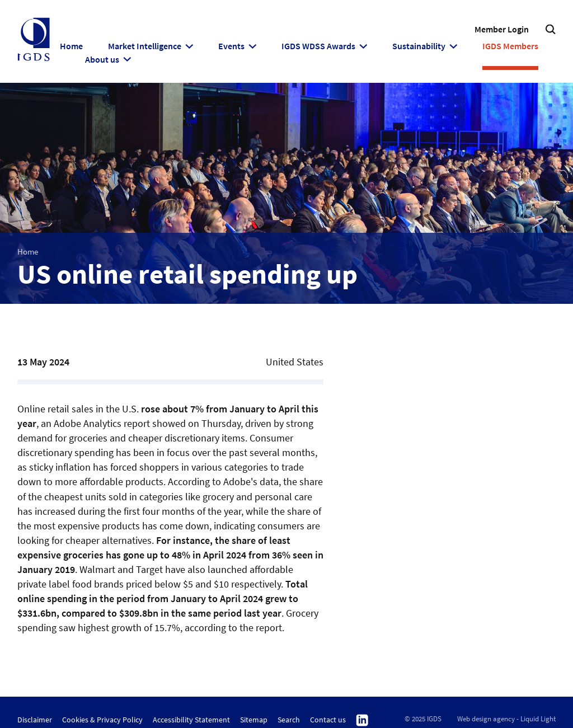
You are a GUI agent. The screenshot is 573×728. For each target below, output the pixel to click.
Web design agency (486, 719)
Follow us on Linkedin (362, 721)
